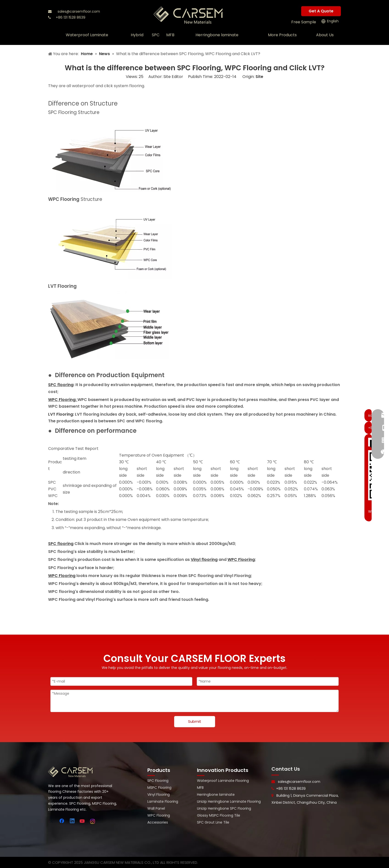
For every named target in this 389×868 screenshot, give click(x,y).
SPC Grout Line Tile (213, 822)
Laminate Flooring (163, 801)
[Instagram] (93, 821)
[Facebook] (62, 821)
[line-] (275, 775)
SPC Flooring (158, 781)
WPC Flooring (159, 815)
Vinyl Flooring (159, 795)
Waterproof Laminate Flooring (223, 781)
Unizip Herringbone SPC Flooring (224, 808)
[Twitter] (52, 821)
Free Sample (304, 22)
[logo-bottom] (70, 772)
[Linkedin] (72, 821)
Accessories (158, 822)
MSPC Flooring (159, 788)
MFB (200, 788)
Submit (195, 721)
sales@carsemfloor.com (79, 11)
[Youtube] (83, 821)
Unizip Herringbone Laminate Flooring (229, 801)
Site (259, 77)
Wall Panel (156, 808)
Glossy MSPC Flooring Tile (219, 815)
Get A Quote (321, 11)
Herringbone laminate (216, 795)
